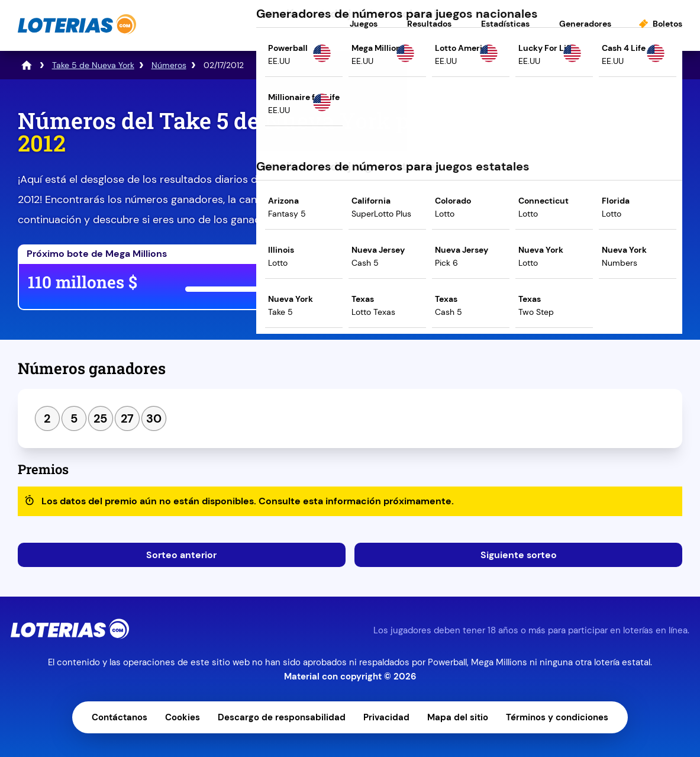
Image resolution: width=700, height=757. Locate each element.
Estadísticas (505, 24)
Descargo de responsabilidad (282, 717)
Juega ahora (449, 284)
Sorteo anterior (181, 555)
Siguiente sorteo (519, 555)
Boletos (667, 24)
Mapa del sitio (458, 717)
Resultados (429, 24)
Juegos (364, 24)
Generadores (585, 24)
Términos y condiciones (557, 717)
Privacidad (386, 717)
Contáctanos (120, 717)
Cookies (183, 717)
